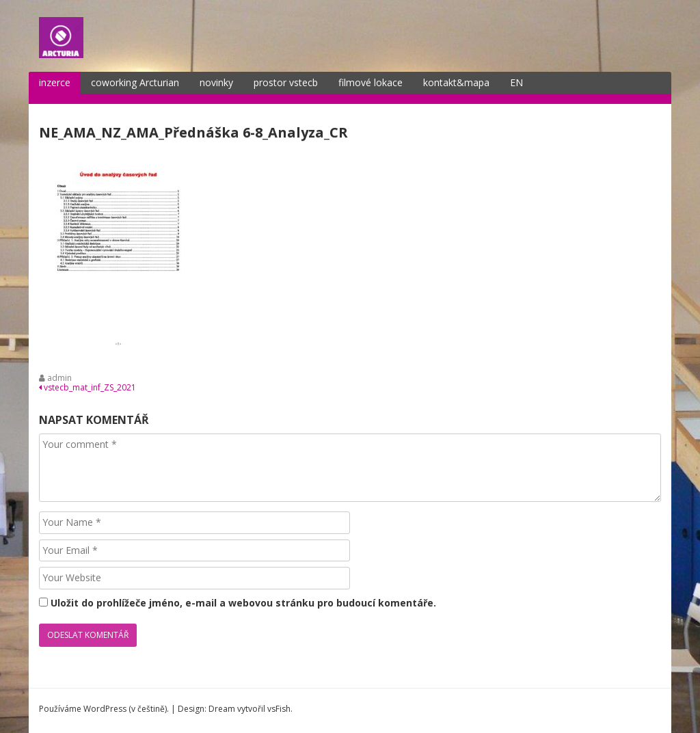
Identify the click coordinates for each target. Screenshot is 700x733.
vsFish (279, 709)
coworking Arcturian (135, 82)
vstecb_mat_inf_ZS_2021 (87, 387)
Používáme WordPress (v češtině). (104, 709)
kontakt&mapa (456, 82)
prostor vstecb (286, 82)
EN (516, 82)
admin (59, 378)
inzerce (55, 82)
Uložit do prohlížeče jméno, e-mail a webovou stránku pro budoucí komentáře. (243, 603)
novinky (216, 82)
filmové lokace (371, 82)
